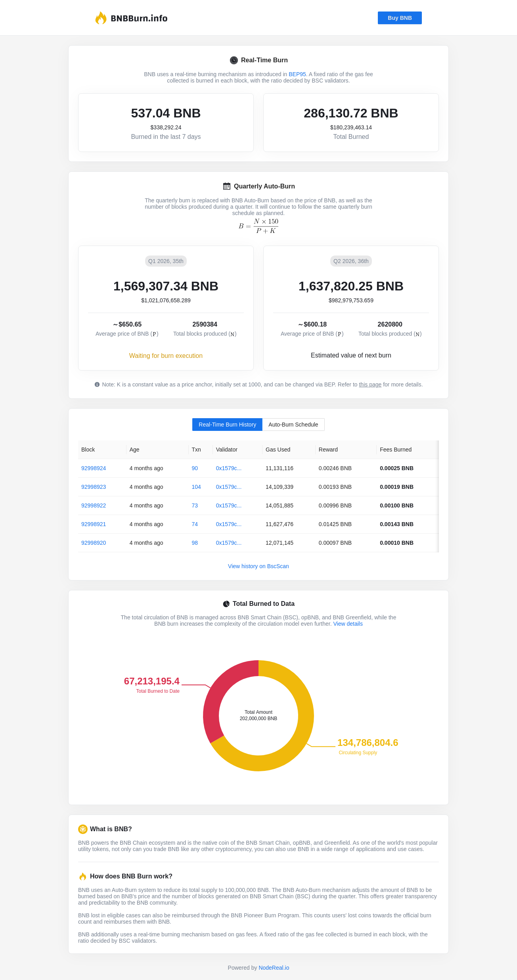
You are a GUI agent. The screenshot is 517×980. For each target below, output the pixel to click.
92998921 (94, 524)
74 (195, 524)
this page (370, 384)
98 (195, 543)
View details (348, 624)
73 (195, 505)
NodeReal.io (274, 968)
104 (196, 487)
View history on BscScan (258, 566)
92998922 (94, 505)
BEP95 (297, 74)
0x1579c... (229, 468)
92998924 (94, 468)
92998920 (94, 543)
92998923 (94, 487)
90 (195, 468)
